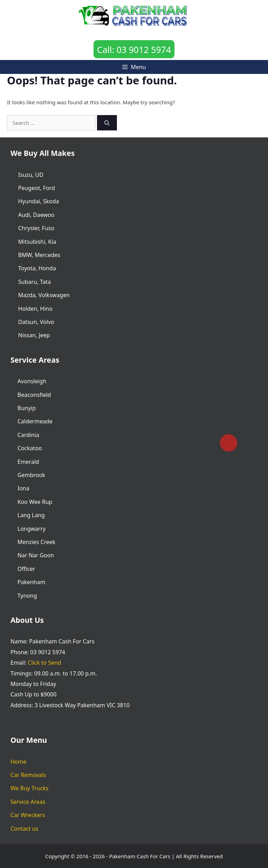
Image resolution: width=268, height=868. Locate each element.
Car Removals (28, 775)
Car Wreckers (28, 815)
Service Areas (28, 802)
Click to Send (45, 663)
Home (18, 762)
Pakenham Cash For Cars (140, 856)
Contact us (24, 829)
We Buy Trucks (29, 788)
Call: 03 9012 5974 (134, 50)
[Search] (107, 123)
